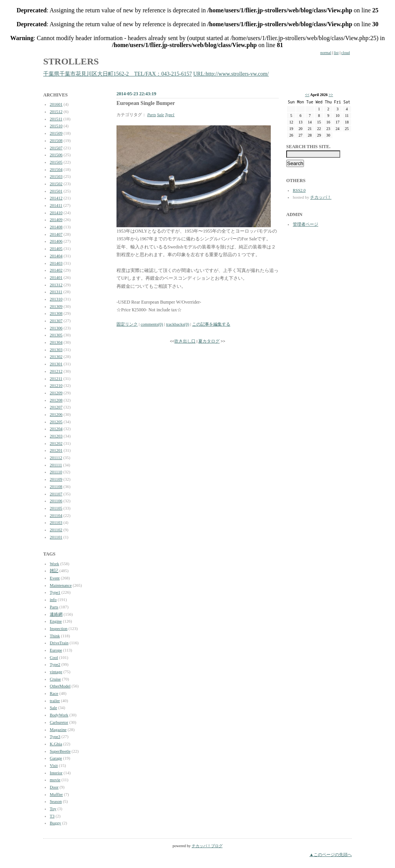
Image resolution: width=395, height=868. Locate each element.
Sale (53, 708)
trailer (55, 701)
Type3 (55, 736)
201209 (56, 393)
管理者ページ (306, 224)
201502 (56, 184)
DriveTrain (59, 643)
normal (326, 53)
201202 (56, 443)
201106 (56, 501)
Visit (54, 765)
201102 (56, 530)
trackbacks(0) (177, 324)
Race (54, 693)
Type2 (55, 664)
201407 (56, 234)
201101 (56, 537)
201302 (56, 356)
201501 (56, 191)
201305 (56, 335)
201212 (56, 371)
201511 (56, 119)
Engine (56, 621)
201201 (56, 450)
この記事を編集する (211, 324)
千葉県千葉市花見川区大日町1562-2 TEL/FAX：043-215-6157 (118, 74)
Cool (54, 657)
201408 (56, 227)
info (53, 599)
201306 (56, 328)
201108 (56, 486)
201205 (56, 422)
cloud (346, 53)
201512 (56, 111)
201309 (56, 306)
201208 (56, 400)
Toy (53, 809)
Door (54, 787)
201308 (56, 313)
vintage (56, 672)
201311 (56, 292)
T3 (52, 816)
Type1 (55, 592)
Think (55, 636)
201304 (56, 342)
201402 (56, 270)
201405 (56, 248)
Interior (56, 773)
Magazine (58, 730)
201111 (56, 465)
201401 (56, 277)
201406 (56, 241)
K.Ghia (56, 744)
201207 (56, 407)
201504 (56, 169)
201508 (56, 140)
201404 (56, 256)
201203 (56, 436)
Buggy (55, 823)
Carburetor (59, 722)
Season (56, 801)
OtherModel (60, 686)
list (336, 53)
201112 (56, 458)
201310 (56, 299)
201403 (56, 263)
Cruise (55, 679)
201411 (56, 205)
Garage (56, 758)
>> (331, 95)
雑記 (54, 571)
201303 (56, 350)
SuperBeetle (60, 751)
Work (54, 564)
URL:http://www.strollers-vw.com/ (231, 74)
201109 (56, 479)
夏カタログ (209, 341)
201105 (56, 508)
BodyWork (59, 715)
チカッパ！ (321, 197)
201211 (56, 378)
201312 (56, 285)
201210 (56, 385)
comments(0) (152, 324)
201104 (56, 515)
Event (55, 578)
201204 (56, 429)
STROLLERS (71, 61)
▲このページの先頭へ (331, 854)
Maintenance (61, 585)
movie (55, 780)
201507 (56, 148)
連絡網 (56, 614)
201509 (56, 133)
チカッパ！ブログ (207, 846)
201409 (56, 220)
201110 (56, 472)
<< (307, 95)
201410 (56, 213)
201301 (56, 364)
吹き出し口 (185, 341)
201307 (56, 321)
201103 (56, 522)
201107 (56, 494)
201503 (56, 176)
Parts (54, 607)
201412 (56, 198)
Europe (56, 650)
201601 (56, 104)
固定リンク (127, 324)
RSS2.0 (299, 190)
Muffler (56, 794)
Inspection (59, 628)
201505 (56, 162)
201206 (56, 414)
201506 (56, 155)
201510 (56, 126)
